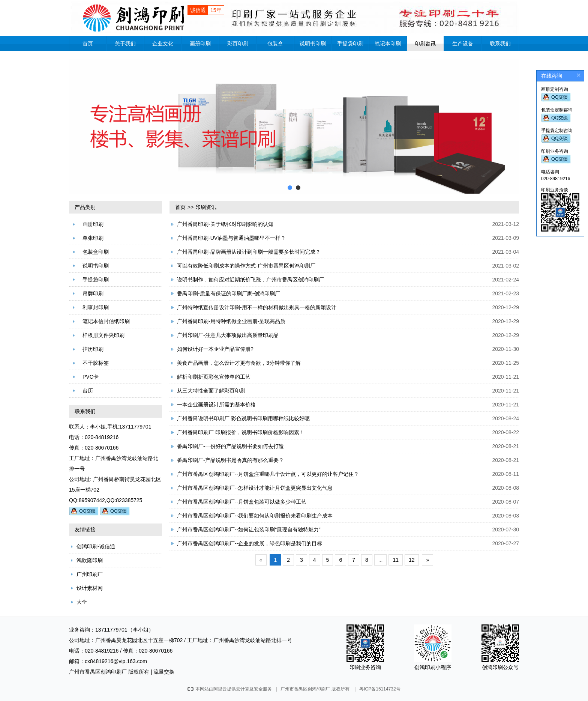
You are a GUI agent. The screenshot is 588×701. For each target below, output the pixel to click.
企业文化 (163, 44)
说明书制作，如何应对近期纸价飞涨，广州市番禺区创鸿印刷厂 (250, 280)
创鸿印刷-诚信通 (96, 546)
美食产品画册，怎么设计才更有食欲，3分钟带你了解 (239, 363)
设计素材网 (90, 588)
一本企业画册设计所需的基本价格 (216, 405)
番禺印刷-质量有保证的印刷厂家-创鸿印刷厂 (229, 293)
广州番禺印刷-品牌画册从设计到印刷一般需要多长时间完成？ (249, 252)
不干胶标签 (96, 363)
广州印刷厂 (90, 574)
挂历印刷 (93, 349)
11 (396, 560)
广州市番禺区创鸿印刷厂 (98, 672)
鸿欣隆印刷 (90, 560)
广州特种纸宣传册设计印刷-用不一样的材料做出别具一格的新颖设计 (257, 307)
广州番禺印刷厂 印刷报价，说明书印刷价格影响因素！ (241, 432)
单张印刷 (93, 238)
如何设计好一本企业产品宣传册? (215, 349)
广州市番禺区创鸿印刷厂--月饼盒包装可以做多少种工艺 (242, 502)
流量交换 (164, 672)
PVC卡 (91, 377)
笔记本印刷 (388, 44)
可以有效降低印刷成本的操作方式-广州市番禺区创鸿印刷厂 (246, 266)
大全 (82, 602)
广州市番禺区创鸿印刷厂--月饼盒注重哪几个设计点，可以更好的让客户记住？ (268, 474)
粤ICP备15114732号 (380, 689)
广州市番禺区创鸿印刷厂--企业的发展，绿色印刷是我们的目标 (250, 543)
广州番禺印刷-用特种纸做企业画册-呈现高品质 (231, 321)
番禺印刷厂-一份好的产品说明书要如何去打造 (230, 446)
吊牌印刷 (93, 293)
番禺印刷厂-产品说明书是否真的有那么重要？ (230, 460)
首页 (88, 44)
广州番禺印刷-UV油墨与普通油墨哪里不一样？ (231, 238)
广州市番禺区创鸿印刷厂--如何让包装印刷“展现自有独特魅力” (249, 530)
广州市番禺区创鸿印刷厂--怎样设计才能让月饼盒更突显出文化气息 (255, 488)
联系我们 (500, 44)
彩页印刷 (238, 44)
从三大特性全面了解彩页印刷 (211, 391)
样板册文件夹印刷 (103, 335)
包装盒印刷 (96, 252)
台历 (88, 391)
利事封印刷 (96, 307)
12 (412, 560)
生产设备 (463, 44)
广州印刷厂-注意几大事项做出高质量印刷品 (228, 335)
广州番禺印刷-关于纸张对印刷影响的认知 (225, 224)
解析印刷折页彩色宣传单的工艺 (214, 377)
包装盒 (275, 44)
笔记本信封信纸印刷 (106, 321)
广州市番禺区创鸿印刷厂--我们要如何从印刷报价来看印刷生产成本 (255, 516)
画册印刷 (200, 44)
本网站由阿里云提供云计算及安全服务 (230, 689)
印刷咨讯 (425, 44)
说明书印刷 (313, 44)
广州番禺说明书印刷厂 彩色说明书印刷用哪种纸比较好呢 (243, 418)
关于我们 (125, 44)
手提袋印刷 (350, 44)
